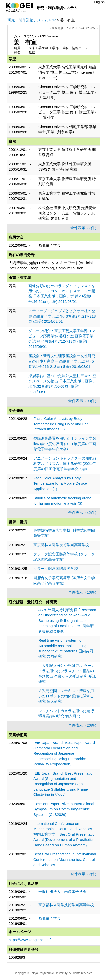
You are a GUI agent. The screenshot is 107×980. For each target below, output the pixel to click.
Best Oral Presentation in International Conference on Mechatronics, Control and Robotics (65, 859)
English (99, 2)
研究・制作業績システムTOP (32, 20)
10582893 (17, 957)
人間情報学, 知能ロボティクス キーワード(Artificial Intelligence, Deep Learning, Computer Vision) (51, 265)
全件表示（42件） (83, 513)
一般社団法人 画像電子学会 (62, 891)
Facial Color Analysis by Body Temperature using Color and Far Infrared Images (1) (61, 424)
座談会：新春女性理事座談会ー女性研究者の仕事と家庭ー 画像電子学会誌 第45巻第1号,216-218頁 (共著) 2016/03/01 (62, 361)
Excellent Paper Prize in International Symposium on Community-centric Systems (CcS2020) (64, 809)
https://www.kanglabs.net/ (30, 940)
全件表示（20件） (83, 725)
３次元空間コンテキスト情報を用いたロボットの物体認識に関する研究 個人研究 (66, 696)
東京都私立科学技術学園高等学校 (61, 545)
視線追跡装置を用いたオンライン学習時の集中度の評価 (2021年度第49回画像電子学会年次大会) (65, 444)
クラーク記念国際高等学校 (56, 569)
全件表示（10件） (83, 592)
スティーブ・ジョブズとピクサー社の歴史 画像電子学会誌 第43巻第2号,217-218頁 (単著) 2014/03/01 (62, 316)
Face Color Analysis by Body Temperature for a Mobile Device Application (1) (60, 483)
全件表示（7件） (84, 228)
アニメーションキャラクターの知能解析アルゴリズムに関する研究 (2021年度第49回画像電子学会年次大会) (65, 464)
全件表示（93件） (83, 401)
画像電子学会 (49, 918)
